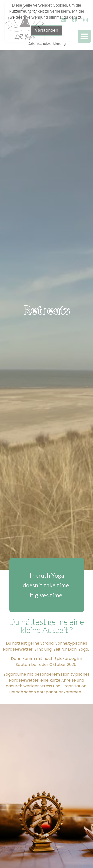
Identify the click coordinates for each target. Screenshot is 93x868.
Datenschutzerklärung (47, 43)
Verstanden (46, 30)
